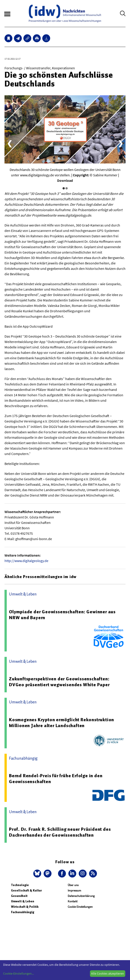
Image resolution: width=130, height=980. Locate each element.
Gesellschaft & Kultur (26, 890)
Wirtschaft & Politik (25, 907)
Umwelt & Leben (23, 901)
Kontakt (73, 901)
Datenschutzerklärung (81, 896)
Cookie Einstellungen (80, 907)
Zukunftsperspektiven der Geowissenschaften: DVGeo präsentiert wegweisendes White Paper (59, 682)
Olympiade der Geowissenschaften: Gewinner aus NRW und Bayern (62, 615)
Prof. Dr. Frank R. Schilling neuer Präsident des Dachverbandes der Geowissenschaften (60, 832)
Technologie (20, 885)
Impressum (74, 890)
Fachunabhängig (23, 912)
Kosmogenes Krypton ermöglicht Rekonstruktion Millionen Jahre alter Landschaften (62, 723)
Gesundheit (19, 896)
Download (65, 180)
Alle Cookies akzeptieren (108, 973)
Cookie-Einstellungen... (18, 973)
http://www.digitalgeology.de (26, 561)
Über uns (73, 885)
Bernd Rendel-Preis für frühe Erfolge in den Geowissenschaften (56, 779)
